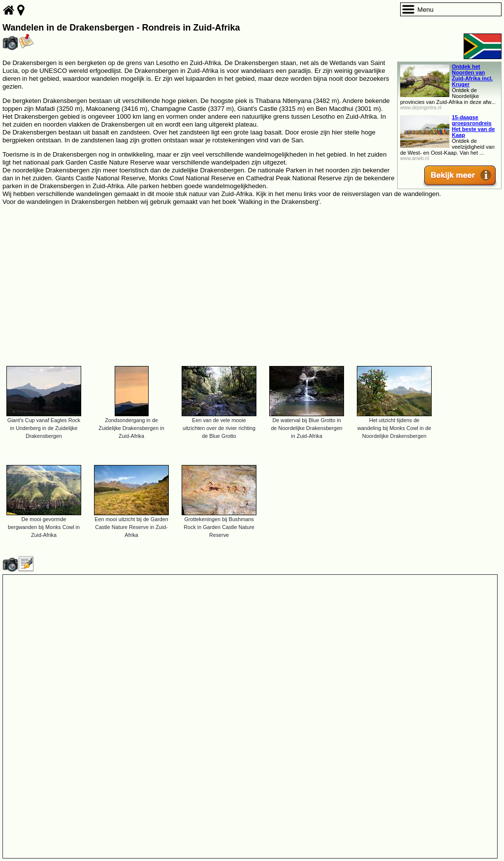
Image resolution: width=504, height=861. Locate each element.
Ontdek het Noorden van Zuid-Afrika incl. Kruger (472, 75)
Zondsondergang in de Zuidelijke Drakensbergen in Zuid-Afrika (131, 428)
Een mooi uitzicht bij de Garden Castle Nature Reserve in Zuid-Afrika (131, 527)
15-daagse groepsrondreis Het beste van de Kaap (473, 126)
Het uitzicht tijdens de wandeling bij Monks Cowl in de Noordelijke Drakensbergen (394, 428)
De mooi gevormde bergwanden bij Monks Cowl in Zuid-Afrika (44, 527)
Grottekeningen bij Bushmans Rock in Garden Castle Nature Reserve (219, 527)
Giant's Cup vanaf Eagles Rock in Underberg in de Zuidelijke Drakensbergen (44, 428)
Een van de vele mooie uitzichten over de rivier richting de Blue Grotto (219, 428)
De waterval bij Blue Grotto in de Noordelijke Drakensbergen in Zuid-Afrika (306, 428)
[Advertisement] (252, 281)
